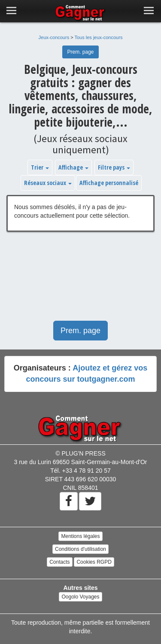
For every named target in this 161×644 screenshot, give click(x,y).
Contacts (59, 562)
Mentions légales (80, 536)
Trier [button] (40, 167)
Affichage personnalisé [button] (109, 183)
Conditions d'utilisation (80, 549)
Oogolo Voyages (80, 597)
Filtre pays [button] (114, 167)
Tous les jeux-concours (99, 37)
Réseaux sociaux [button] (48, 183)
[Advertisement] (80, 281)
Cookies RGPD (94, 562)
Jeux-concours (54, 37)
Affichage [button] (73, 167)
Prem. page (80, 52)
